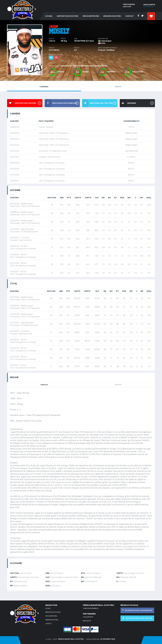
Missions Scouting (112, 16)
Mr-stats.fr (87, 621)
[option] (26, 50)
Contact (129, 16)
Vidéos (118, 86)
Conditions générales (91, 608)
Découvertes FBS (91, 16)
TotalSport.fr (88, 617)
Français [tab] (44, 385)
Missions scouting (52, 620)
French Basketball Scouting (71, 639)
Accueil (49, 16)
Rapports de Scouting (68, 16)
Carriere (44, 86)
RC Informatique (108, 639)
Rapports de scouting (53, 612)
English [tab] (118, 385)
